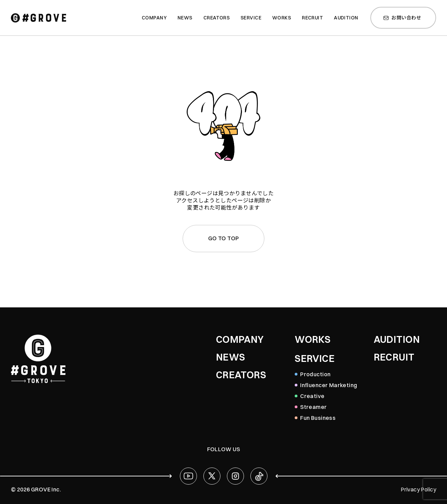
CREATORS (241, 375)
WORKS (313, 339)
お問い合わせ (402, 18)
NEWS (231, 357)
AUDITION (397, 339)
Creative (312, 396)
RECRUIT (394, 357)
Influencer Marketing (329, 385)
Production (315, 374)
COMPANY (240, 339)
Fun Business (318, 418)
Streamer (313, 407)
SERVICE (315, 358)
